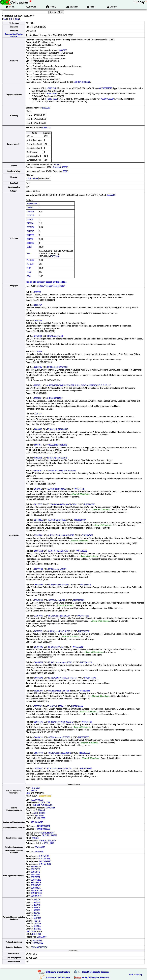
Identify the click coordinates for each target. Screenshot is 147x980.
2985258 (38, 320)
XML (10, 19)
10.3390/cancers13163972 (59, 737)
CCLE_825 (37, 934)
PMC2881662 (90, 504)
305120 (34, 790)
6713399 (38, 292)
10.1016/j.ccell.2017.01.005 (59, 631)
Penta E (30, 264)
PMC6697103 (84, 691)
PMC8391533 (84, 737)
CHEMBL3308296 (47, 833)
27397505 (38, 616)
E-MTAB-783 (45, 858)
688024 (37, 899)
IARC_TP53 (31, 931)
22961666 (38, 535)
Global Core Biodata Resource (96, 972)
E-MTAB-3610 (45, 864)
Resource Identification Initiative (14, 35)
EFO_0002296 (37, 851)
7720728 (38, 414)
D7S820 (30, 223)
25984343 (62, 50)
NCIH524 (40, 815)
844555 (37, 902)
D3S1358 (30, 215)
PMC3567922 (87, 535)
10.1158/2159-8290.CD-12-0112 (61, 535)
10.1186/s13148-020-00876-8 (61, 722)
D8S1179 (30, 227)
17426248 (38, 470)
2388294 (38, 367)
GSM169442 (36, 866)
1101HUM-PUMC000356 (42, 805)
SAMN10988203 (43, 829)
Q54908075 (40, 847)
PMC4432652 (81, 551)
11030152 (38, 458)
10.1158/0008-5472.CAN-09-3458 (62, 504)
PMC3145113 (79, 489)
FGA (28, 253)
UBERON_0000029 (82, 82)
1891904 (37, 926)
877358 (37, 910)
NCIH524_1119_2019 (47, 840)
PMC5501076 (84, 631)
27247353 (38, 600)
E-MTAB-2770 (45, 861)
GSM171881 (35, 877)
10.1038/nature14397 (57, 569)
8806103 (38, 445)
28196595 (38, 631)
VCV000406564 (107, 99)
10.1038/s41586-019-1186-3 (60, 691)
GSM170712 (35, 872)
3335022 (38, 351)
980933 (37, 915)
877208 (37, 907)
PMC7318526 (86, 722)
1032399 (37, 918)
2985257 (38, 305)
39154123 (38, 768)
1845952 (38, 385)
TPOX (29, 272)
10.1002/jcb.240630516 (57, 445)
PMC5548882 (78, 647)
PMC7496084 (77, 706)
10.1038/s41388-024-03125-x (60, 768)
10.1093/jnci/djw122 (57, 600)
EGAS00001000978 (39, 947)
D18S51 (30, 239)
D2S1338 (30, 211)
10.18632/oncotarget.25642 (60, 662)
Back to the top (136, 974)
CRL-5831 (36, 788)
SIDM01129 (50, 808)
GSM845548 (36, 882)
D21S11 (30, 247)
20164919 (38, 489)
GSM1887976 (36, 896)
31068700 (38, 691)
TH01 (29, 268)
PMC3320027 (80, 520)
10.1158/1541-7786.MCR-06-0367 (62, 470)
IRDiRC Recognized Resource (95, 977)
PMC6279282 (79, 600)
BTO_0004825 (37, 822)
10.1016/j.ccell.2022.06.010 (60, 753)
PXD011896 (37, 940)
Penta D (30, 260)
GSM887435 (36, 885)
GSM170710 (36, 869)
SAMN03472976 (43, 826)
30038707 (39, 662)
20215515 (38, 504)
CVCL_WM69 (32, 178)
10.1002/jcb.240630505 (57, 429)
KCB (28, 793)
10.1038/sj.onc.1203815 (57, 458)
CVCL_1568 (46, 802)
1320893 (38, 398)
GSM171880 (36, 874)
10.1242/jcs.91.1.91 (55, 336)
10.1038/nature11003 (57, 520)
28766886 (38, 647)
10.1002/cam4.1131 (56, 647)
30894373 (46, 127)
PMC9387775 (85, 753)
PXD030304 (38, 943)
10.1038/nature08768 (57, 489)
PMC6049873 (86, 662)
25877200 (111, 195)
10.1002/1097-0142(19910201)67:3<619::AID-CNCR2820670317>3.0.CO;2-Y (79, 385)
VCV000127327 (106, 88)
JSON (17, 19)
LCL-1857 (41, 818)
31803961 (38, 706)
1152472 (37, 921)
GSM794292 (36, 880)
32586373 (38, 722)
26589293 (46, 108)
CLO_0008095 (37, 800)
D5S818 (30, 219)
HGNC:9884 (52, 93)
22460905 (39, 520)
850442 (37, 905)
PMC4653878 (86, 584)
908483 (41, 810)
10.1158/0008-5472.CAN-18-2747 (62, 678)
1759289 (37, 923)
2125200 (37, 929)
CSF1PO (30, 207)
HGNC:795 (51, 88)
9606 (65, 171)
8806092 (38, 429)
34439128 (38, 737)
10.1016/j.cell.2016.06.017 (59, 616)
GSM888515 (36, 888)
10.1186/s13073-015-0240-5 (60, 584)
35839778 (38, 753)
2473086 (38, 336)
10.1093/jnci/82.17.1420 (57, 367)
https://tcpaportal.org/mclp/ (52, 286)
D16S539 (30, 235)
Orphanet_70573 (60, 167)
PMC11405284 (86, 768)
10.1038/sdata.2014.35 (58, 551)
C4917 (58, 164)
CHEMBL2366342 (50, 835)
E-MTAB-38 (44, 856)
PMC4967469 (83, 616)
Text (5, 19)
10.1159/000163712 (55, 398)
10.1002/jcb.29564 (55, 706)
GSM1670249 (36, 890)
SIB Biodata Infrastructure (58, 972)
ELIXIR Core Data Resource (58, 977)
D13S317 (30, 231)
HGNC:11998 (52, 99)
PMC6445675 (90, 678)
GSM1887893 (36, 893)
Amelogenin (32, 203)
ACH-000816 (40, 813)
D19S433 (30, 243)
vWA (29, 276)
